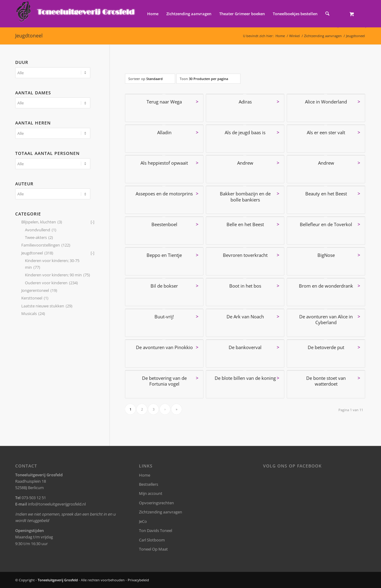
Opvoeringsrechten (156, 503)
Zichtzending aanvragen (161, 512)
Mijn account (151, 493)
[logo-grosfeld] (76, 14)
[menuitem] (153, 14)
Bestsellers (149, 484)
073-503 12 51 (34, 498)
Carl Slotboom (152, 540)
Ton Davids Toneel (156, 530)
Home (145, 475)
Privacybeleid (138, 580)
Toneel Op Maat (153, 549)
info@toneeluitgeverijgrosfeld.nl (57, 504)
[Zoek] (327, 14)
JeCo (143, 521)
